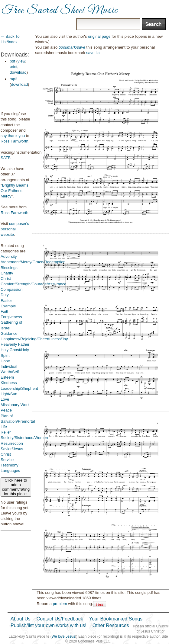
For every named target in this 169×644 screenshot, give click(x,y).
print (13, 67)
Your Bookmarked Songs (116, 619)
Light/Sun (9, 394)
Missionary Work (15, 405)
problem (60, 604)
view (21, 61)
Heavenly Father (15, 344)
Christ (6, 279)
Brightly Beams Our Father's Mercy (15, 191)
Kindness (9, 383)
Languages (10, 471)
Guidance (9, 333)
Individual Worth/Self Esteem (10, 372)
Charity (7, 273)
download (18, 72)
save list (93, 53)
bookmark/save (72, 47)
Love (5, 399)
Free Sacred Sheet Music (60, 11)
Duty (5, 295)
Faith (5, 311)
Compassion (11, 289)
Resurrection (12, 443)
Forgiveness (11, 317)
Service (7, 460)
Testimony (10, 465)
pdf (12, 61)
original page (99, 36)
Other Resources (111, 625)
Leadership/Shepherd (19, 388)
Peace (6, 410)
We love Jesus (63, 636)
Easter (6, 301)
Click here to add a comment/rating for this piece (16, 487)
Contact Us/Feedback (60, 619)
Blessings (9, 268)
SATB (6, 158)
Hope (5, 361)
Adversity (9, 256)
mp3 (13, 79)
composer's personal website (15, 229)
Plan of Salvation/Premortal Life (18, 421)
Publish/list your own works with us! (49, 625)
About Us (21, 619)
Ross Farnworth (15, 141)
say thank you (13, 136)
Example (8, 306)
